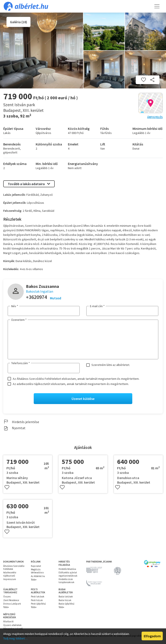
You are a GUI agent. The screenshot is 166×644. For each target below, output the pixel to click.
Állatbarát (8, 621)
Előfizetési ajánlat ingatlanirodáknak (68, 574)
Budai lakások (66, 597)
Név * (15, 306)
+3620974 (36, 297)
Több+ (34, 580)
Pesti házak (37, 600)
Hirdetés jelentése (21, 422)
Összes (7, 597)
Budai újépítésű (66, 604)
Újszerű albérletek (12, 625)
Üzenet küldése (83, 399)
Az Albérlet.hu (38, 576)
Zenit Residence (11, 600)
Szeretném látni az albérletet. (111, 365)
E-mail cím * (97, 306)
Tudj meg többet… (15, 638)
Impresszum (10, 579)
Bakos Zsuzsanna (42, 286)
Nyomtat (14, 428)
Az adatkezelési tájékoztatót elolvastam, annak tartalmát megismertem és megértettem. (71, 384)
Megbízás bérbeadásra (37, 571)
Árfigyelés (155, 117)
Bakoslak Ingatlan (40, 291)
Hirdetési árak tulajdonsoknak (66, 581)
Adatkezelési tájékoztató (10, 574)
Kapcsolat (36, 566)
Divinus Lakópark (12, 604)
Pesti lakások (38, 597)
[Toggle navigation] (157, 6)
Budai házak (65, 600)
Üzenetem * (19, 320)
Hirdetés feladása (67, 569)
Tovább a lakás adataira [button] (29, 184)
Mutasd (56, 298)
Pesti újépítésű (38, 604)
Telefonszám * (21, 363)
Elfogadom (152, 636)
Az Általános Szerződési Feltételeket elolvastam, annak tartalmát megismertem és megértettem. (76, 379)
